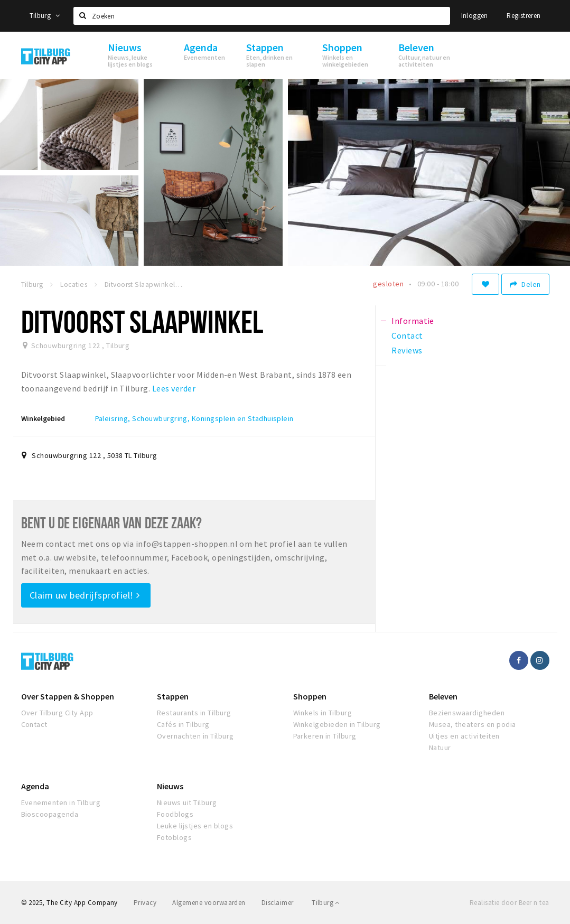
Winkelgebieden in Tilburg (337, 724)
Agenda (35, 786)
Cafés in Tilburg (183, 724)
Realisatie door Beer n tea (509, 903)
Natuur (440, 748)
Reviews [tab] (407, 350)
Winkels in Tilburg (323, 713)
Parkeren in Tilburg (325, 736)
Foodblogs (175, 814)
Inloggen (475, 16)
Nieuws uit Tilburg (187, 802)
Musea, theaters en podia (473, 724)
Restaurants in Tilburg (194, 713)
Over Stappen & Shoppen (68, 696)
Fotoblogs (174, 837)
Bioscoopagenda (50, 814)
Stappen (173, 696)
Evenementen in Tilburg (61, 802)
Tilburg (45, 16)
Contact (34, 724)
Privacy (145, 903)
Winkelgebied (43, 418)
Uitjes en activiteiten (464, 736)
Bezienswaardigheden (467, 713)
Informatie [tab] (413, 321)
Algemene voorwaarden (209, 903)
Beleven (443, 696)
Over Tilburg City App (57, 713)
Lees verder (174, 388)
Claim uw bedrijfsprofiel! (85, 595)
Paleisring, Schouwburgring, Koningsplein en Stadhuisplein (194, 418)
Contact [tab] (407, 335)
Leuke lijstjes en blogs (195, 826)
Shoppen (310, 696)
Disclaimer (278, 903)
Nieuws (170, 786)
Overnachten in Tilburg (195, 736)
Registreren (524, 16)
